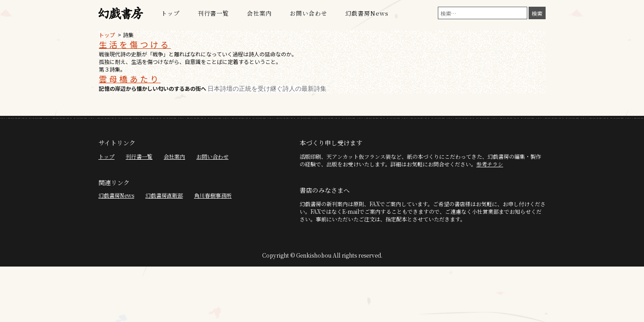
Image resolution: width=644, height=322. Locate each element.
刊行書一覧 (213, 13)
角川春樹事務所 (213, 195)
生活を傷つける (135, 44)
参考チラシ (490, 164)
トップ (170, 13)
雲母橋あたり (130, 79)
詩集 (128, 35)
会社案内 (259, 13)
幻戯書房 (121, 13)
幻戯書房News (367, 13)
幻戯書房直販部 (164, 195)
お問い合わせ (309, 13)
